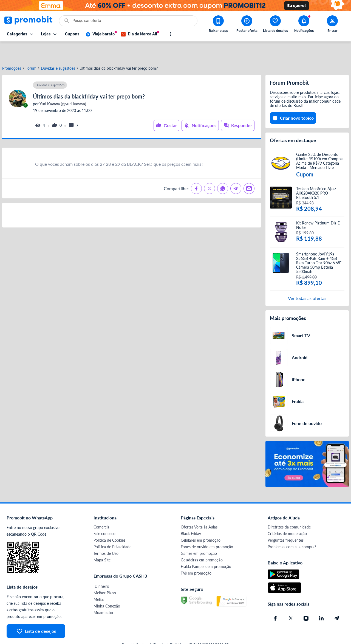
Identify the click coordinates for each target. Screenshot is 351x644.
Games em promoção (199, 535)
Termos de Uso (106, 535)
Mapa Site (102, 542)
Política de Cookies (109, 522)
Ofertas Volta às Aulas (199, 509)
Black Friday (191, 515)
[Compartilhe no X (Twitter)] (210, 170)
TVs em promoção (196, 555)
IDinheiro (101, 568)
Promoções (12, 50)
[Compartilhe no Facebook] (196, 170)
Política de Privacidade (112, 529)
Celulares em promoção (201, 522)
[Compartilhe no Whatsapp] (223, 170)
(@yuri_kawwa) (62, 86)
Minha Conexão (107, 588)
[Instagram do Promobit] (306, 600)
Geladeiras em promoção (202, 542)
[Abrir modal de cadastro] (332, 25)
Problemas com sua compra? (292, 529)
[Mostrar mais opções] (170, 34)
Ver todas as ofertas (307, 280)
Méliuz (99, 581)
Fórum (31, 50)
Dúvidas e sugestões (58, 50)
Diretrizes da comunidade (289, 509)
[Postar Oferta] (247, 25)
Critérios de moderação (287, 515)
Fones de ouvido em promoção (207, 529)
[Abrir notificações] (304, 25)
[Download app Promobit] (218, 25)
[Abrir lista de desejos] (275, 25)
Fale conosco (104, 515)
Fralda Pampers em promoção (206, 548)
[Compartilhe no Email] (249, 170)
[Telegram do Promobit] (337, 600)
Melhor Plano (105, 575)
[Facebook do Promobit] (275, 600)
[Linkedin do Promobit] (321, 600)
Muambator (104, 594)
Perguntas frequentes (286, 522)
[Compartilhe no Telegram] (236, 170)
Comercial (102, 509)
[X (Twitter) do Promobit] (291, 600)
